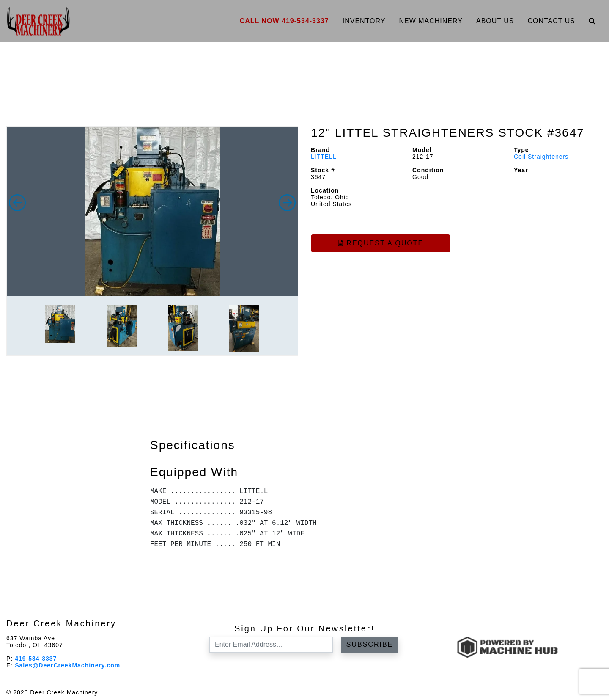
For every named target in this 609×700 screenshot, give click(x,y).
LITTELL (324, 157)
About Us (495, 21)
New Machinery (431, 21)
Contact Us (551, 21)
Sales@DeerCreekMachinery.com (67, 665)
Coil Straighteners (541, 157)
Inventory (364, 21)
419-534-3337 (36, 659)
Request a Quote (381, 243)
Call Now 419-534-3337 (284, 21)
